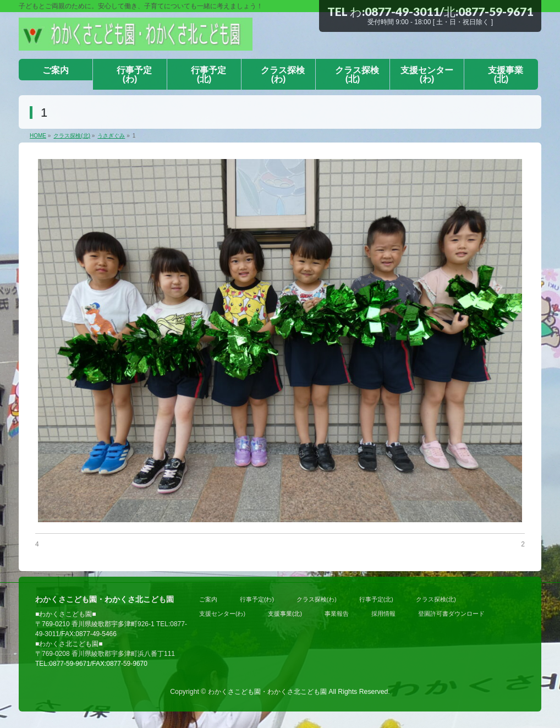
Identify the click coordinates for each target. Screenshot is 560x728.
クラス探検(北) (436, 599)
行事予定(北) (376, 599)
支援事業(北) (285, 614)
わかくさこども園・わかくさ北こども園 (267, 692)
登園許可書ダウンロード (451, 614)
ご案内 (208, 599)
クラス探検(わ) (317, 599)
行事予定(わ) (257, 599)
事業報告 (337, 614)
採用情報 (383, 614)
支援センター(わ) (222, 614)
